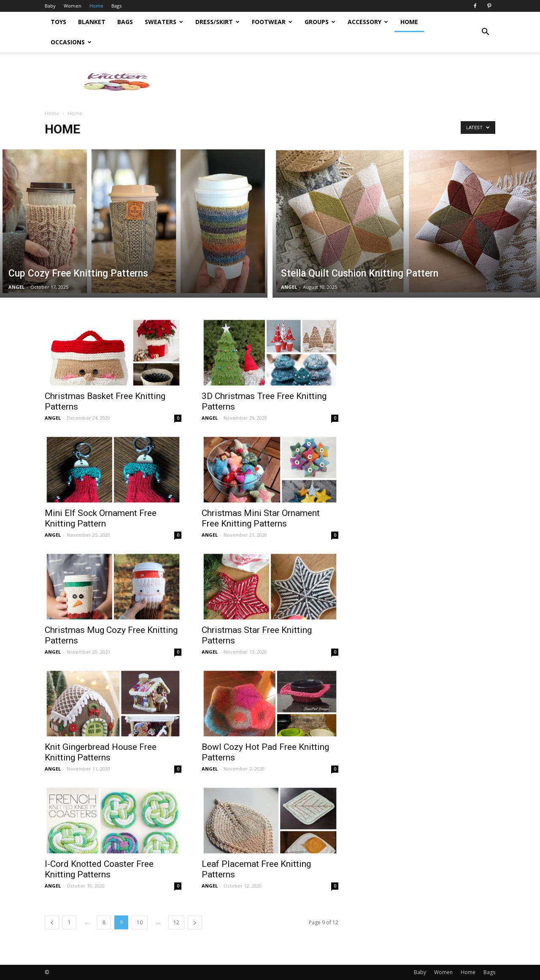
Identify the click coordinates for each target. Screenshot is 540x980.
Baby (50, 6)
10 (140, 922)
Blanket (92, 22)
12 (176, 922)
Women (73, 6)
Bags (116, 6)
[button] (485, 32)
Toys (58, 22)
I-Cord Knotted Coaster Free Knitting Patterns (99, 869)
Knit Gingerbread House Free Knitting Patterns (101, 752)
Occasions (71, 42)
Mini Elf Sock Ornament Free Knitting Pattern (101, 518)
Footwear (272, 22)
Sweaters (164, 22)
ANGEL (16, 287)
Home (96, 6)
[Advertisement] (342, 81)
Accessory (368, 22)
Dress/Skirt (217, 22)
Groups (320, 22)
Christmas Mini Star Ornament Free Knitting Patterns (261, 518)
